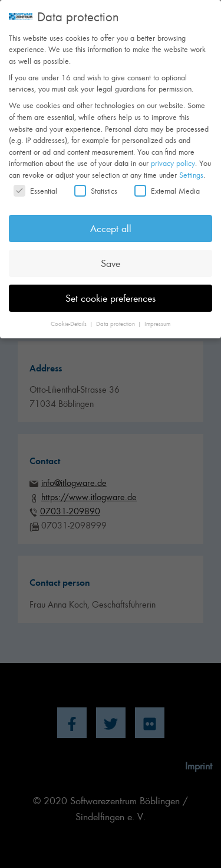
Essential (35, 182)
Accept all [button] (111, 220)
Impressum (157, 315)
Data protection (116, 315)
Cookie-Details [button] (70, 315)
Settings (191, 166)
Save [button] (111, 254)
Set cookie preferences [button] (111, 289)
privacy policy (173, 154)
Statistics (96, 182)
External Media (167, 182)
